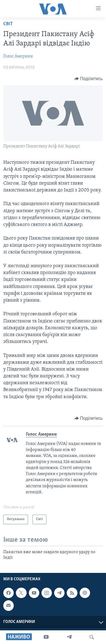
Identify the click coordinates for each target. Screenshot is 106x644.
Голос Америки (18, 56)
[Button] (89, 79)
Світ (8, 24)
